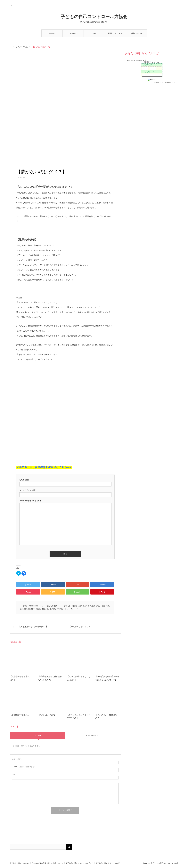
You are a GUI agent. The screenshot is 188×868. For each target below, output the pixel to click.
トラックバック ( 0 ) (93, 735)
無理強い (32, 609)
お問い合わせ (136, 33)
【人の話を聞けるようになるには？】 (79, 678)
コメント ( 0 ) (38, 735)
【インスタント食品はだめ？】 (106, 717)
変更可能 (81, 606)
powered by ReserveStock (165, 82)
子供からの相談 (22, 47)
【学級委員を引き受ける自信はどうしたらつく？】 (107, 678)
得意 (108, 606)
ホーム (52, 33)
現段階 (39, 609)
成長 (21, 609)
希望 (103, 606)
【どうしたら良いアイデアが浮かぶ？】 (79, 717)
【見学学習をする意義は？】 (20, 678)
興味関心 (60, 609)
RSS (12, 5)
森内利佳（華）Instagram (19, 863)
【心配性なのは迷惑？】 (21, 715)
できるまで (73, 33)
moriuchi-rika (33, 606)
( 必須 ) (17, 759)
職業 (54, 609)
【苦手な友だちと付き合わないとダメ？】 (50, 678)
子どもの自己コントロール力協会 (94, 17)
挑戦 (26, 609)
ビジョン (67, 606)
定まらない (96, 606)
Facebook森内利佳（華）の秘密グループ (48, 863)
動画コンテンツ (115, 33)
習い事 (49, 609)
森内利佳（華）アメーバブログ (108, 863)
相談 (44, 609)
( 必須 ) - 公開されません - (24, 767)
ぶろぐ (94, 33)
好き (90, 606)
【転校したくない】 (47, 715)
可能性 (74, 606)
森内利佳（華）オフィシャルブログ (79, 863)
